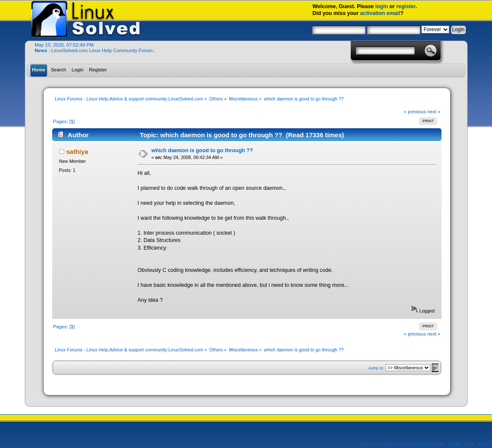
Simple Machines (428, 444)
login (382, 6)
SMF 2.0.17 (371, 444)
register (406, 6)
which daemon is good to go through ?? (202, 150)
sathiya (77, 152)
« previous (415, 112)
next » (434, 112)
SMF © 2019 (397, 444)
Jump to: (376, 368)
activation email (380, 13)
